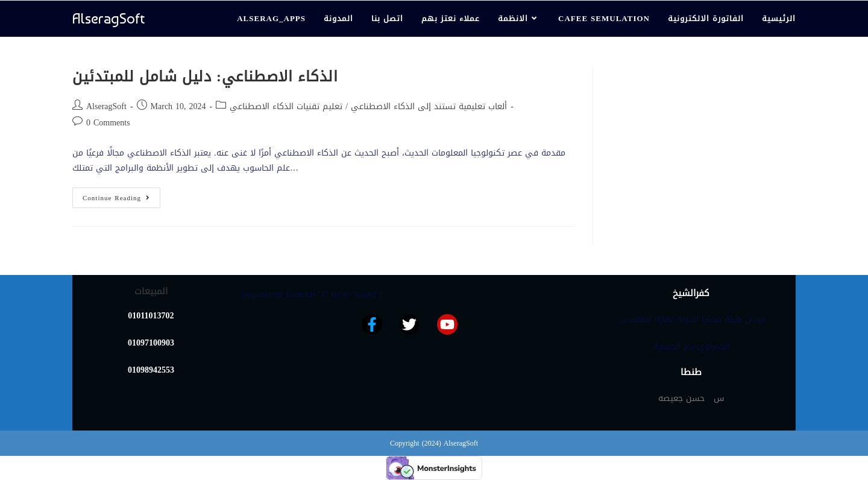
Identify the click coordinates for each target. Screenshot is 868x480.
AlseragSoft (108, 18)
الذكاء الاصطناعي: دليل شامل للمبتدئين (205, 77)
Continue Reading (121, 196)
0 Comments (108, 123)
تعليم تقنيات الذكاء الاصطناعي (286, 106)
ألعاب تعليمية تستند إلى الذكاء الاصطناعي (429, 106)
